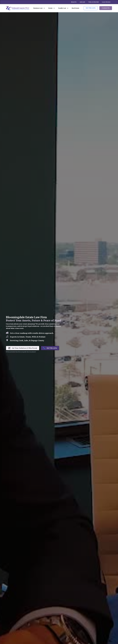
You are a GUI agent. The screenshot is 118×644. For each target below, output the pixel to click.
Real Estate (75, 8)
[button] (39, 8)
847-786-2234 (91, 8)
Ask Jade (82, 2)
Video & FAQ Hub (94, 2)
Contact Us (106, 8)
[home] (18, 8)
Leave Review (106, 2)
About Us (74, 2)
